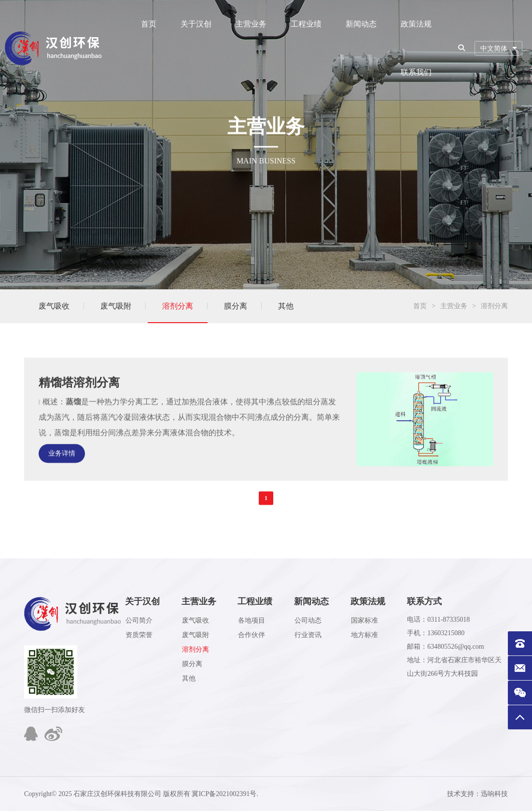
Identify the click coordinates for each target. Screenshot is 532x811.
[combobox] (498, 49)
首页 (149, 24)
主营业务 (251, 24)
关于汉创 (196, 24)
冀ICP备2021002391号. (225, 794)
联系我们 (416, 72)
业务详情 (62, 468)
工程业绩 (306, 24)
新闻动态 (361, 24)
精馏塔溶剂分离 (79, 398)
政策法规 (416, 24)
